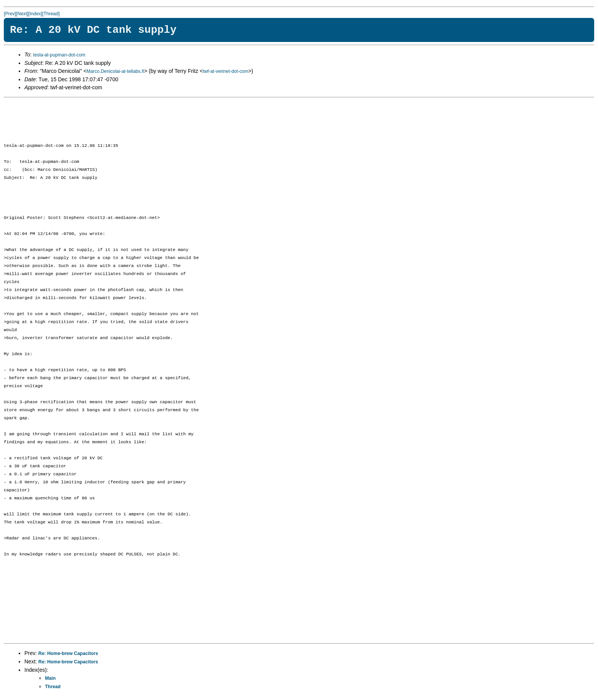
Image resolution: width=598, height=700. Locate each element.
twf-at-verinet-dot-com (226, 71)
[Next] (22, 14)
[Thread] (51, 14)
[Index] (35, 14)
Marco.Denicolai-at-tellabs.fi (115, 71)
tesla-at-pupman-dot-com (59, 55)
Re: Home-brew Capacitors (68, 653)
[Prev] (10, 14)
